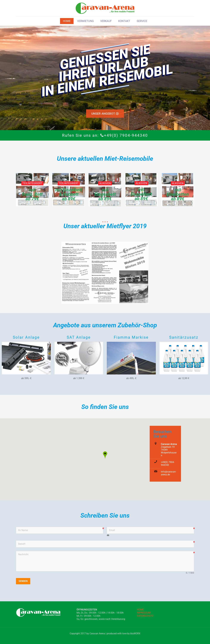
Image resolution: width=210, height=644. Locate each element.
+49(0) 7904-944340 (168, 464)
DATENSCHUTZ (145, 616)
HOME (140, 610)
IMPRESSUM (144, 613)
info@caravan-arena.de (169, 473)
